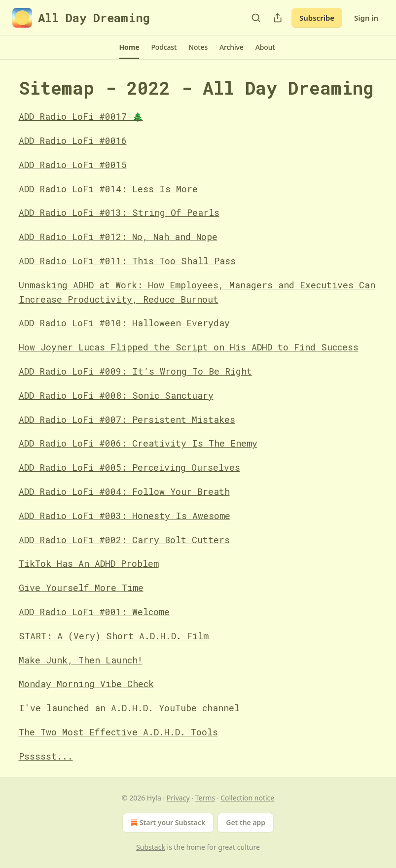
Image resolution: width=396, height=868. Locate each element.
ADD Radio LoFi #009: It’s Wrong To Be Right (135, 371)
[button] (129, 47)
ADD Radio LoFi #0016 (73, 140)
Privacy (178, 798)
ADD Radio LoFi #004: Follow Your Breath (124, 491)
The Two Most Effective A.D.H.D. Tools (118, 732)
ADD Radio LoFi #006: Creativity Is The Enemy (138, 443)
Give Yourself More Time (81, 588)
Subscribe (317, 18)
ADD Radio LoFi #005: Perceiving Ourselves (129, 467)
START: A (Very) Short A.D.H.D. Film (114, 636)
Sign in (366, 18)
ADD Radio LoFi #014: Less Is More (108, 189)
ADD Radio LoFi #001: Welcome (94, 612)
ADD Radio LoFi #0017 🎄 (81, 116)
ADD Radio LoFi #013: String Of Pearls (119, 212)
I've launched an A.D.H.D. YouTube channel (129, 708)
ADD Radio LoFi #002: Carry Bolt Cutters (124, 540)
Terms (205, 798)
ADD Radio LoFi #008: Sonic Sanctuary (116, 395)
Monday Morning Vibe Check (86, 684)
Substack (151, 847)
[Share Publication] (278, 18)
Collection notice (247, 798)
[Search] (256, 18)
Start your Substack (167, 823)
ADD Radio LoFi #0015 (73, 165)
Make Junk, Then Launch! (81, 660)
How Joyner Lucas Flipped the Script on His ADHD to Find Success (189, 347)
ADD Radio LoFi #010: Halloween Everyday (124, 323)
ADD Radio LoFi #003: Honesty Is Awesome (125, 516)
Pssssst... (46, 756)
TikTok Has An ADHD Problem (89, 563)
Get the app (246, 822)
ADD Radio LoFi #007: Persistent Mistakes (127, 419)
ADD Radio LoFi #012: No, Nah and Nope (118, 237)
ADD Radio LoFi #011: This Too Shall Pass (127, 261)
